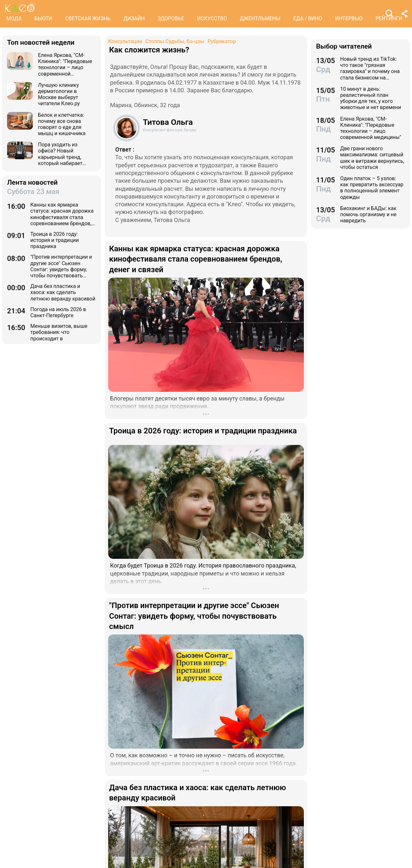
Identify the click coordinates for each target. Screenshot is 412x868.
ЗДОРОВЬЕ (171, 18)
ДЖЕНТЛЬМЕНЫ (260, 18)
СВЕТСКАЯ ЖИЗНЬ (88, 18)
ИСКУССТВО (212, 18)
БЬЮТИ (43, 18)
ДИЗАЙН (134, 18)
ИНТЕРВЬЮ (349, 18)
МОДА (14, 18)
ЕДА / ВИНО (308, 18)
